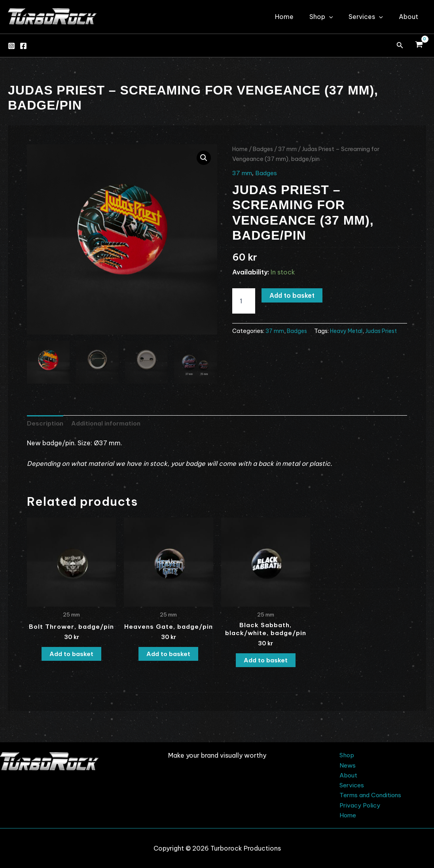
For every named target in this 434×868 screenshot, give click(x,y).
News (344, 763)
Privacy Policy (357, 804)
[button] (400, 45)
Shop (329, 17)
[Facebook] (23, 46)
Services (371, 17)
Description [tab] (45, 424)
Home (295, 17)
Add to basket (292, 295)
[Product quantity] (244, 301)
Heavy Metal (348, 331)
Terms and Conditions (369, 794)
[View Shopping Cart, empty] (419, 45)
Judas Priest (384, 331)
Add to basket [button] (72, 655)
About (410, 17)
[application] (337, 17)
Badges (264, 149)
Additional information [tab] (108, 424)
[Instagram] (11, 46)
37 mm (289, 149)
